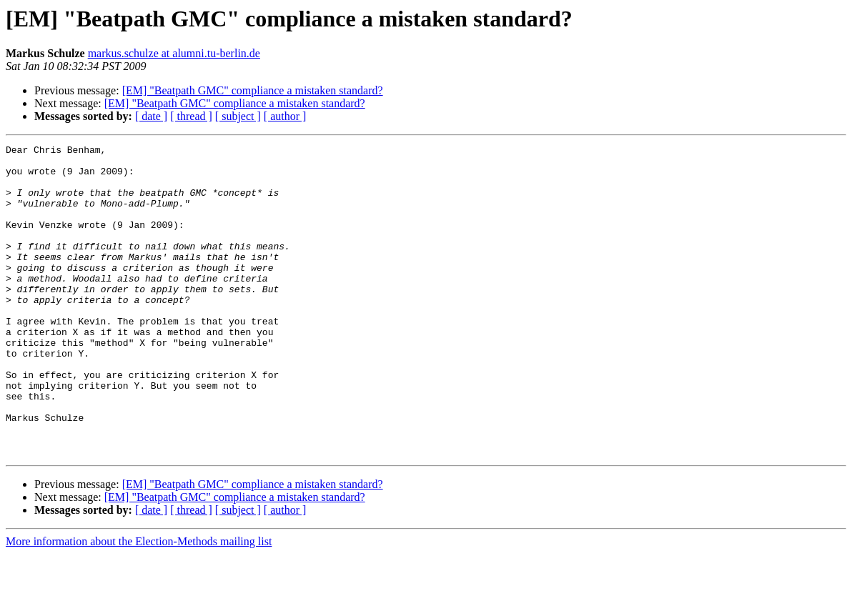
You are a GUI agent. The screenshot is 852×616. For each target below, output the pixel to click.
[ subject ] (238, 116)
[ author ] (285, 116)
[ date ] (151, 116)
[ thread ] (191, 116)
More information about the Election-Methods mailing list (139, 603)
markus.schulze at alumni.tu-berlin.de (174, 53)
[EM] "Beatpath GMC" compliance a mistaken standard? (253, 90)
